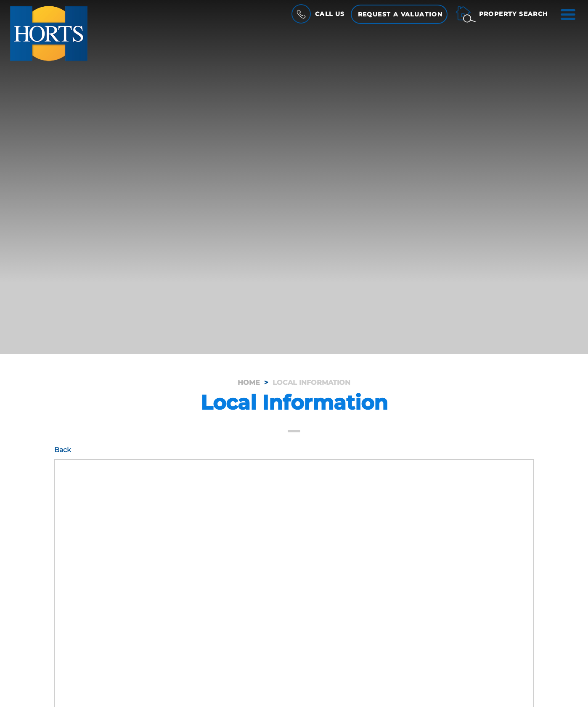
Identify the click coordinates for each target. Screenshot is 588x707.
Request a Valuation (400, 14)
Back (63, 450)
